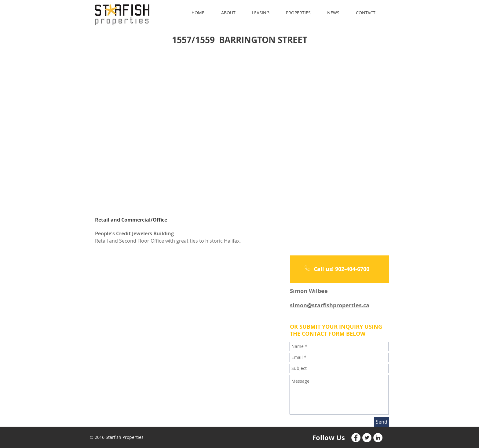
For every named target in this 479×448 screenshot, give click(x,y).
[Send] (382, 422)
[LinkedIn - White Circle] (378, 438)
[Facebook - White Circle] (356, 438)
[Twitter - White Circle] (367, 438)
